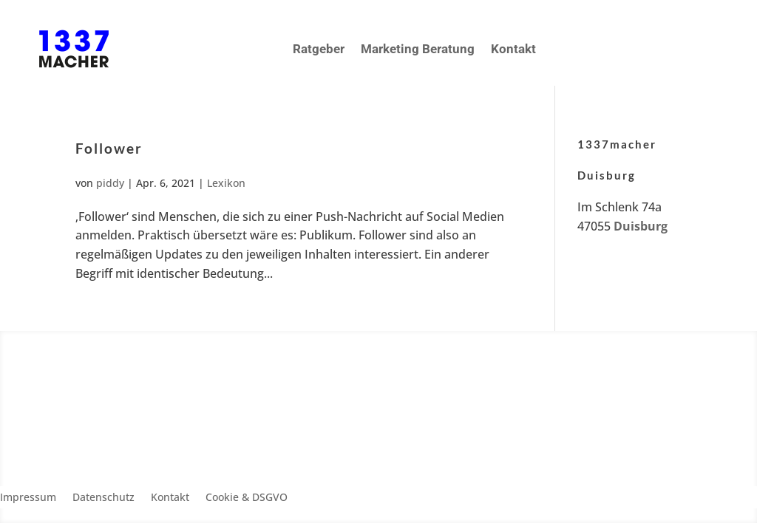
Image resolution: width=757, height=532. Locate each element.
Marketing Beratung (418, 49)
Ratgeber (319, 49)
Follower (109, 148)
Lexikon (226, 183)
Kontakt (513, 49)
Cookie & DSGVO (247, 498)
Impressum (28, 498)
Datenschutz (103, 498)
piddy (110, 183)
